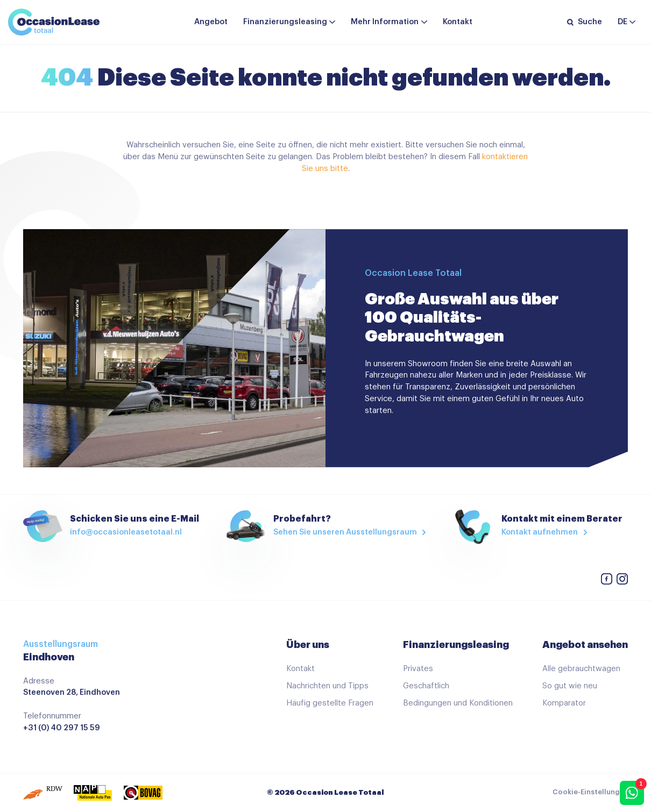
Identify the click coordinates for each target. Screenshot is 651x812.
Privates (418, 669)
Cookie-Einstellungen (590, 792)
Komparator (564, 703)
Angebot (211, 22)
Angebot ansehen (585, 645)
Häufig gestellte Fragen (330, 703)
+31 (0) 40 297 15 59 (62, 728)
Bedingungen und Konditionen (458, 703)
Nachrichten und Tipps (327, 686)
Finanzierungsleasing (285, 22)
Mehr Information (385, 22)
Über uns (308, 645)
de (622, 22)
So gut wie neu (570, 686)
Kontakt (458, 22)
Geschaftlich (426, 686)
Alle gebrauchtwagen (581, 669)
